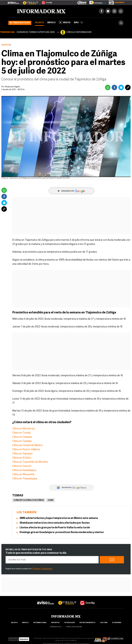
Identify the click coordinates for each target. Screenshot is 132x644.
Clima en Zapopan (22, 454)
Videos (65, 22)
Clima (51, 500)
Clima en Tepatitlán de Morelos (30, 462)
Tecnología (69, 623)
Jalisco (39, 23)
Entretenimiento (87, 623)
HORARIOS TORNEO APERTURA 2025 (36, 32)
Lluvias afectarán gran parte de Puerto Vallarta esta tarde (55, 528)
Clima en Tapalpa (22, 441)
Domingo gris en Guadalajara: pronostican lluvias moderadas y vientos (62, 532)
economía (117, 623)
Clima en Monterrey (24, 429)
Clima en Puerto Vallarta (26, 450)
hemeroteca (56, 627)
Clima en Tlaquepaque (25, 479)
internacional (40, 623)
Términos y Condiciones (42, 569)
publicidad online (74, 627)
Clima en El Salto (22, 458)
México (51, 23)
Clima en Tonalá (21, 433)
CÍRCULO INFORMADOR (79, 32)
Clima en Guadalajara (24, 470)
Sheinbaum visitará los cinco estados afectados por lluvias (55, 523)
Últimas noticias (20, 23)
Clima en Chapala (22, 437)
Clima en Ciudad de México (27, 445)
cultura (104, 623)
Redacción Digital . (13, 87)
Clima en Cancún (22, 466)
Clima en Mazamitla (23, 475)
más (78, 23)
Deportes (55, 623)
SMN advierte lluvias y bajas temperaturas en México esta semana (59, 518)
